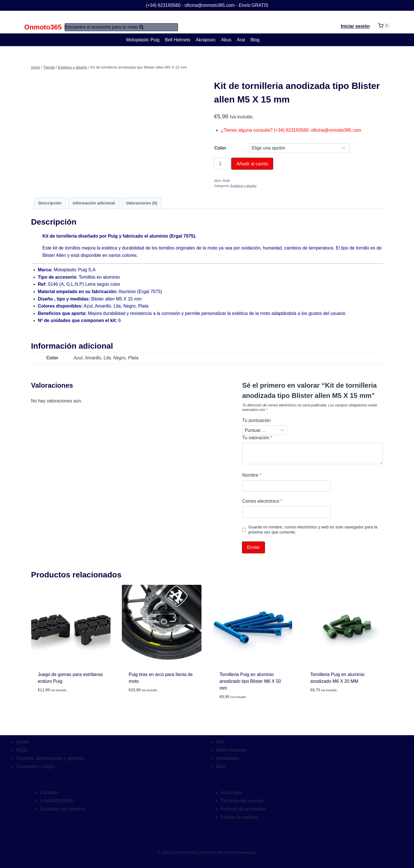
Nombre (252, 475)
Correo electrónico (262, 501)
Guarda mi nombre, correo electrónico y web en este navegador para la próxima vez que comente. (313, 530)
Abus (226, 40)
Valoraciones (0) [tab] (141, 203)
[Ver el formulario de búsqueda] (121, 27)
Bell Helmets (178, 40)
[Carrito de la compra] (384, 22)
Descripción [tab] (50, 203)
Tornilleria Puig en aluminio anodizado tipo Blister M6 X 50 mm (250, 681)
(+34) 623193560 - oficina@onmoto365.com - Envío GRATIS (207, 5)
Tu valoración (257, 438)
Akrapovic (206, 40)
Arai (241, 40)
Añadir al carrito (252, 164)
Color (220, 148)
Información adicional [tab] (94, 203)
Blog (255, 40)
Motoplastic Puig (143, 40)
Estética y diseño (244, 186)
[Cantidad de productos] (222, 164)
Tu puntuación (257, 420)
